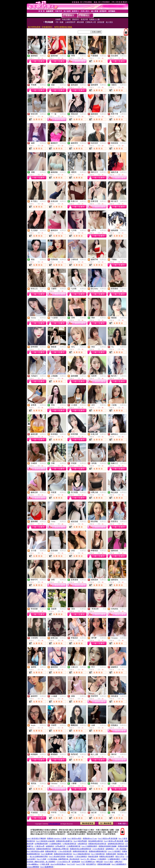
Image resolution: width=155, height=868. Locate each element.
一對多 (104, 609)
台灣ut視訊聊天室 (54, 824)
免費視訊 (43, 56)
